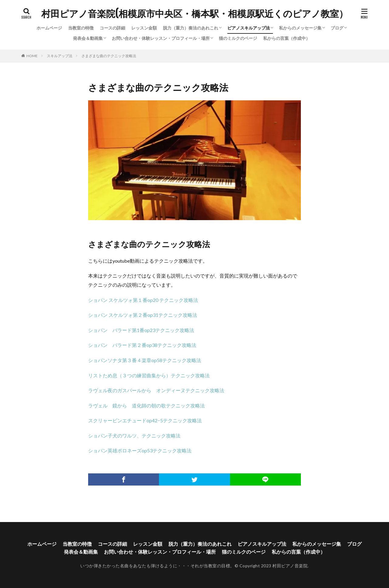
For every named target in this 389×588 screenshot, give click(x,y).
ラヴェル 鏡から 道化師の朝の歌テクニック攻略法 (146, 405)
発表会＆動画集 (88, 38)
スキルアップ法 (60, 56)
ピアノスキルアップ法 (249, 28)
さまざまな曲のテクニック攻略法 (109, 56)
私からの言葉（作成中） (287, 38)
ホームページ (49, 28)
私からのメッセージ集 (300, 28)
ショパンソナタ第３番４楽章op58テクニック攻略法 (145, 360)
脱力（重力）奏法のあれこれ (191, 28)
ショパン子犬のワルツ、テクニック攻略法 (134, 436)
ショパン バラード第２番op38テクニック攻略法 (142, 345)
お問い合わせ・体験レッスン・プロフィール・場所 (161, 38)
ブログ (337, 28)
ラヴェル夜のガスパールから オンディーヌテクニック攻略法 (156, 390)
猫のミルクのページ (238, 38)
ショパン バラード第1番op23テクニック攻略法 (141, 330)
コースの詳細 (112, 28)
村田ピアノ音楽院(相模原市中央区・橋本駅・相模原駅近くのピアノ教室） (195, 14)
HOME (32, 56)
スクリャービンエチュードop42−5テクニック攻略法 (145, 420)
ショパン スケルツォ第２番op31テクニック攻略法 (143, 315)
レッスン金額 (144, 28)
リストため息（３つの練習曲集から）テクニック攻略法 (149, 375)
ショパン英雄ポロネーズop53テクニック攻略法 (140, 450)
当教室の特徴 (81, 28)
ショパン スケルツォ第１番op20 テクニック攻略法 (143, 300)
